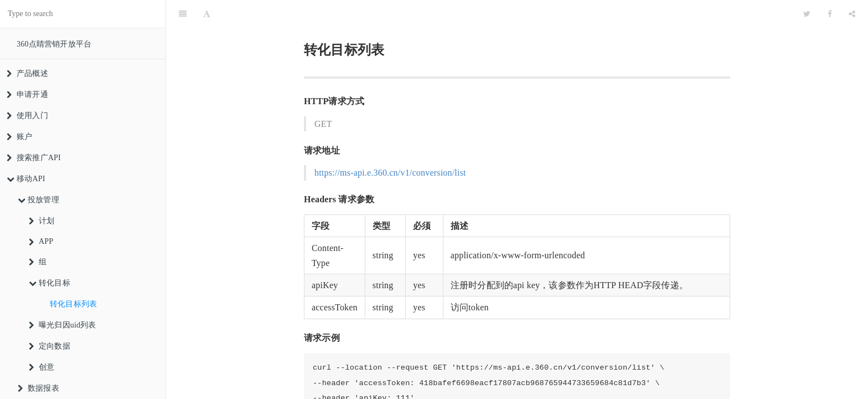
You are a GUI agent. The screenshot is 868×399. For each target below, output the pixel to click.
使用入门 (27, 116)
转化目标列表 (73, 304)
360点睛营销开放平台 (54, 44)
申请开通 (27, 94)
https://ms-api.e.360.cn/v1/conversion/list (390, 145)
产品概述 (27, 73)
